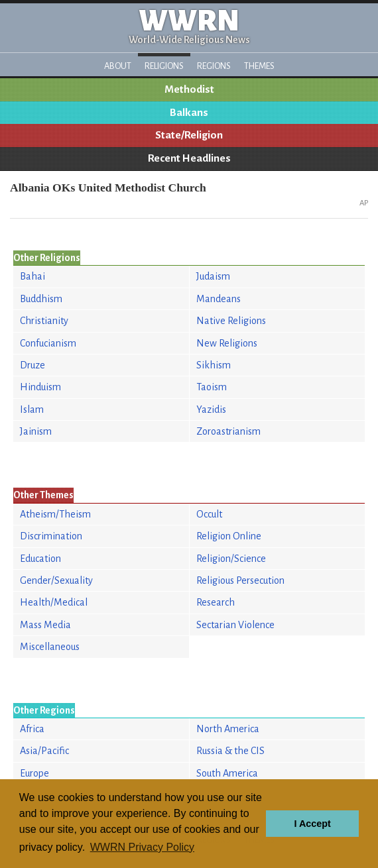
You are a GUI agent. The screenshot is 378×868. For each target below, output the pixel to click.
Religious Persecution (240, 580)
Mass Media (45, 625)
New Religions (227, 343)
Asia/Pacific (44, 751)
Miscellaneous (50, 647)
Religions (164, 66)
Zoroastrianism (228, 431)
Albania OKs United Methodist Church (108, 188)
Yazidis (211, 409)
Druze (32, 365)
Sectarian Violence (235, 625)
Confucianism (48, 343)
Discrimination (51, 536)
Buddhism (41, 299)
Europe (34, 773)
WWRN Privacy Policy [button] (142, 847)
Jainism (36, 431)
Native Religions (231, 321)
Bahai (32, 276)
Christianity (44, 321)
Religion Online (229, 536)
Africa (32, 729)
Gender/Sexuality (56, 580)
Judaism (213, 276)
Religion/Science (231, 559)
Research (216, 602)
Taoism (212, 387)
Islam (32, 409)
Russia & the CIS (230, 751)
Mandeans (219, 299)
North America (228, 729)
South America (227, 773)
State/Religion (189, 135)
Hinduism (40, 387)
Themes (259, 66)
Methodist (189, 89)
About (118, 66)
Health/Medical (54, 602)
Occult (209, 514)
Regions (214, 66)
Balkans (189, 113)
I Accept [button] (312, 824)
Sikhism (214, 365)
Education (40, 559)
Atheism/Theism (55, 514)
